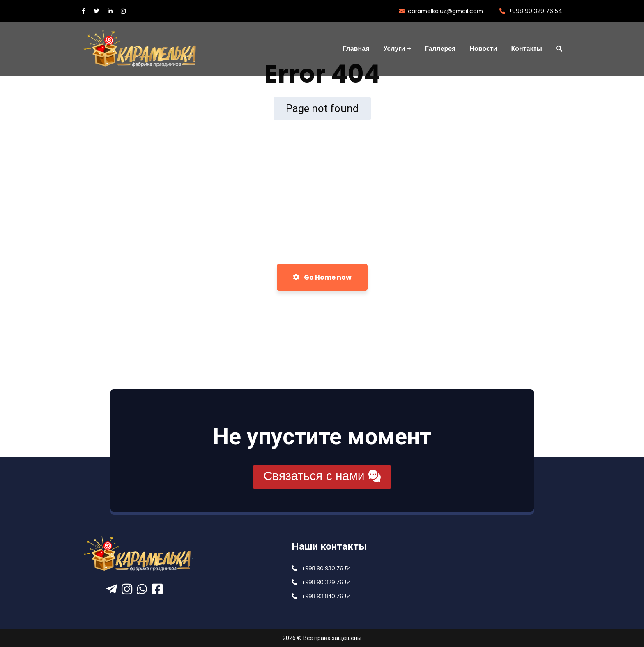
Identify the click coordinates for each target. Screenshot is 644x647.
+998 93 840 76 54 (326, 596)
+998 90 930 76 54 (326, 568)
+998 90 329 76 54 (531, 11)
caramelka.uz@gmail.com (441, 11)
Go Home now (322, 277)
